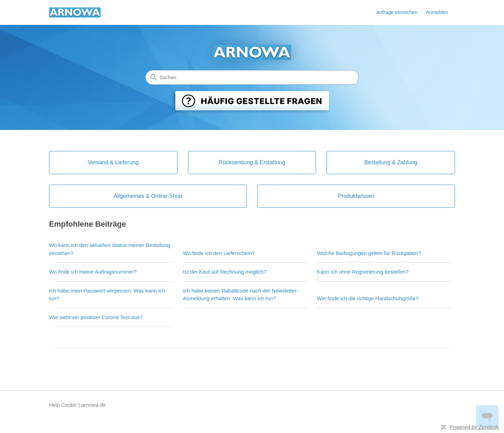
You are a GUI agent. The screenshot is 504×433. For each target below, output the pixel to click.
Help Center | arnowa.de (77, 405)
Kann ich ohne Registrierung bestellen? (363, 272)
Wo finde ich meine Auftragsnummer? (93, 272)
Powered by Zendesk (474, 427)
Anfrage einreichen (397, 12)
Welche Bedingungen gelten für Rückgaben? (369, 253)
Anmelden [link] (437, 12)
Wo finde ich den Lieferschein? (219, 253)
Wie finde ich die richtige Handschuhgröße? (368, 298)
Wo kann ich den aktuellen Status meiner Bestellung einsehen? (110, 249)
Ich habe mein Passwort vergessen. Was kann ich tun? (107, 295)
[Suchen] (252, 77)
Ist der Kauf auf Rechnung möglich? (225, 272)
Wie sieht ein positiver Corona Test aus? (96, 317)
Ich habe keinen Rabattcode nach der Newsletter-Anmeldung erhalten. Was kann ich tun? (241, 295)
